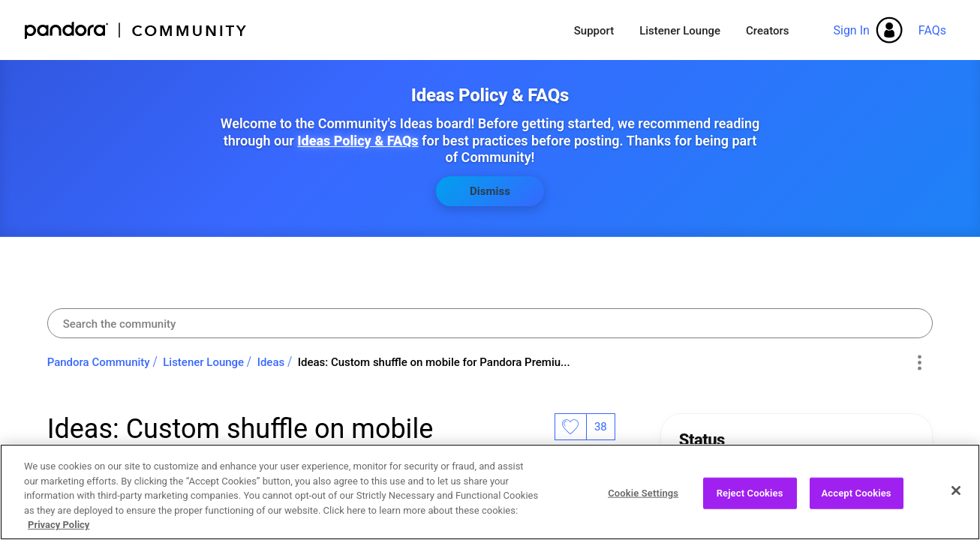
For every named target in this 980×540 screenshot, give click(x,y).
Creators (767, 31)
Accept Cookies (857, 498)
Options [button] (919, 363)
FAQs (932, 30)
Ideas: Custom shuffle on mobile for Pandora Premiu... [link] (434, 362)
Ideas (271, 362)
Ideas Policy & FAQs (358, 141)
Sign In (851, 30)
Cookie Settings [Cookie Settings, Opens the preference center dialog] (643, 498)
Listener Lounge (680, 31)
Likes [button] (570, 427)
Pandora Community (136, 30)
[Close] (956, 495)
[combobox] (490, 323)
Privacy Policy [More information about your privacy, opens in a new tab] (59, 530)
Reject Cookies (750, 498)
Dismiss (490, 191)
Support (594, 31)
